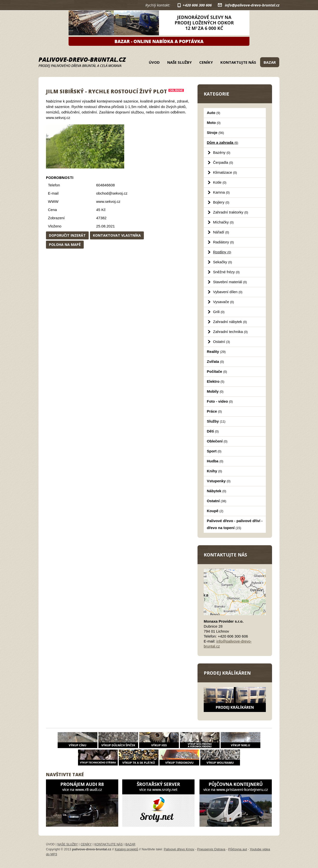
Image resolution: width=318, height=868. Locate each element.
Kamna (221, 192)
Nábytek (217, 491)
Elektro (216, 381)
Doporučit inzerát (67, 235)
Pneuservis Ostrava (211, 849)
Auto (214, 113)
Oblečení (217, 441)
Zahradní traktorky (231, 212)
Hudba (215, 461)
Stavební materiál (230, 282)
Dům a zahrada (223, 142)
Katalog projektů (126, 849)
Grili (219, 312)
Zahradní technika (231, 332)
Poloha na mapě (65, 244)
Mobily (215, 391)
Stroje (216, 133)
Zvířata (216, 361)
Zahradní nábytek (230, 322)
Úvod (154, 62)
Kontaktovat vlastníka (117, 235)
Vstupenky (219, 481)
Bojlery (221, 202)
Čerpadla (223, 162)
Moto (214, 123)
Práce (214, 411)
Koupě (215, 511)
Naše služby (179, 62)
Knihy (215, 471)
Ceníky (206, 62)
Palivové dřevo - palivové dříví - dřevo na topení (235, 524)
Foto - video (220, 401)
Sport (214, 451)
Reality (216, 352)
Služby (216, 421)
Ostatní (222, 342)
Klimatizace (225, 172)
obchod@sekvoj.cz (112, 193)
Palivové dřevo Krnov (179, 849)
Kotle (220, 182)
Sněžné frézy (226, 272)
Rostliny (222, 252)
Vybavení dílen (228, 292)
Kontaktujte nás (238, 62)
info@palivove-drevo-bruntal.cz (252, 5)
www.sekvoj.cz (108, 201)
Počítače (217, 371)
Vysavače (224, 302)
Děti (213, 431)
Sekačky (223, 262)
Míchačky (223, 222)
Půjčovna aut (238, 849)
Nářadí (221, 232)
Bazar (270, 62)
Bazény (222, 152)
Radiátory (224, 242)
